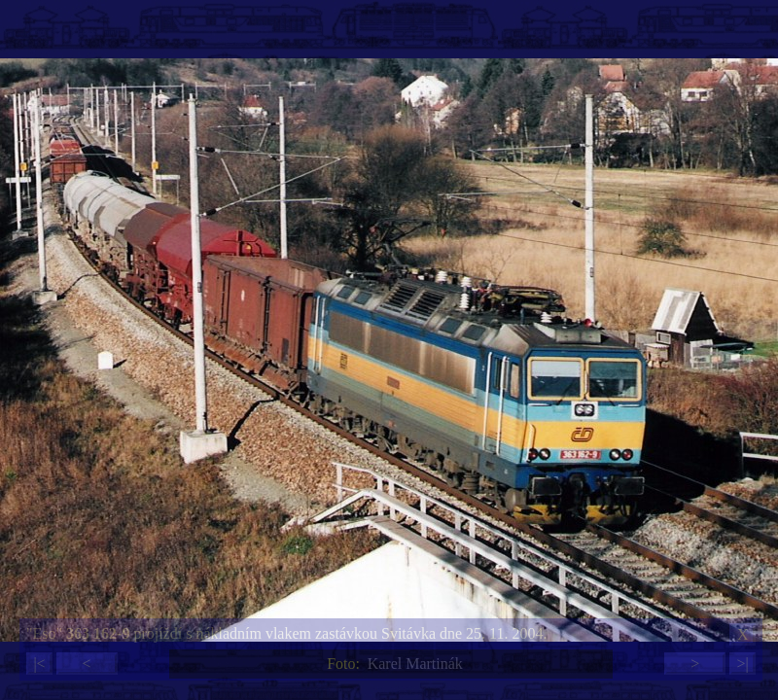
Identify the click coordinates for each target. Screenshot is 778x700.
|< (39, 664)
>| (742, 664)
